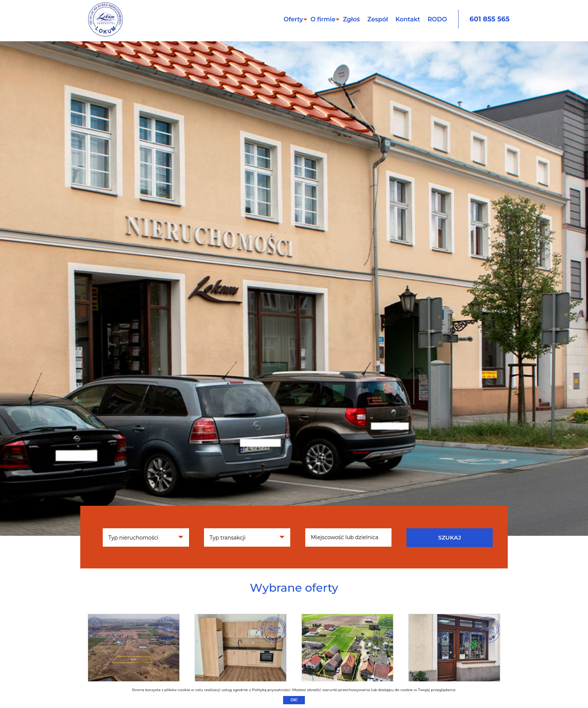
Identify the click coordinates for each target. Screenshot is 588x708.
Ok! (294, 700)
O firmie (323, 19)
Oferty (293, 19)
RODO (437, 19)
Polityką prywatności (271, 690)
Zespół (378, 19)
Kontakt (408, 19)
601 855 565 (490, 19)
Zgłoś (351, 19)
